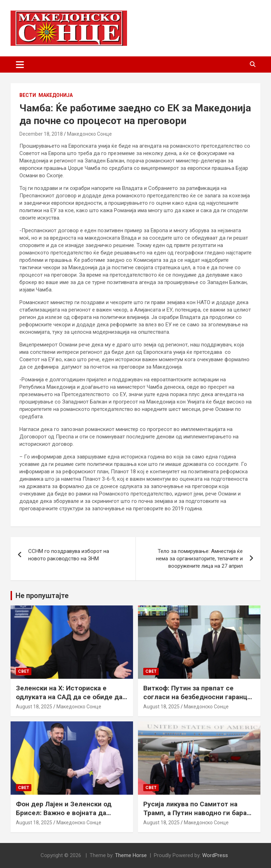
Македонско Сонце (89, 134)
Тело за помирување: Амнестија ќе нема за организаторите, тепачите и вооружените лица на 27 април (199, 559)
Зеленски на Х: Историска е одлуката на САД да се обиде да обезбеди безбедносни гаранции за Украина (70, 701)
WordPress (215, 855)
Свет (24, 671)
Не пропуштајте (42, 596)
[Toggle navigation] (20, 64)
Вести (28, 95)
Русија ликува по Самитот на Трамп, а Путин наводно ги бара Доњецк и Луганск (195, 813)
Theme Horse (131, 855)
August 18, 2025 (34, 707)
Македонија (56, 95)
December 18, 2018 (41, 134)
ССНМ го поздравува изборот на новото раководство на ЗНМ (69, 555)
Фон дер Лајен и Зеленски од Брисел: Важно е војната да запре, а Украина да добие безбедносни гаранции (64, 817)
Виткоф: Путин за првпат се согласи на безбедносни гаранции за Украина (199, 697)
